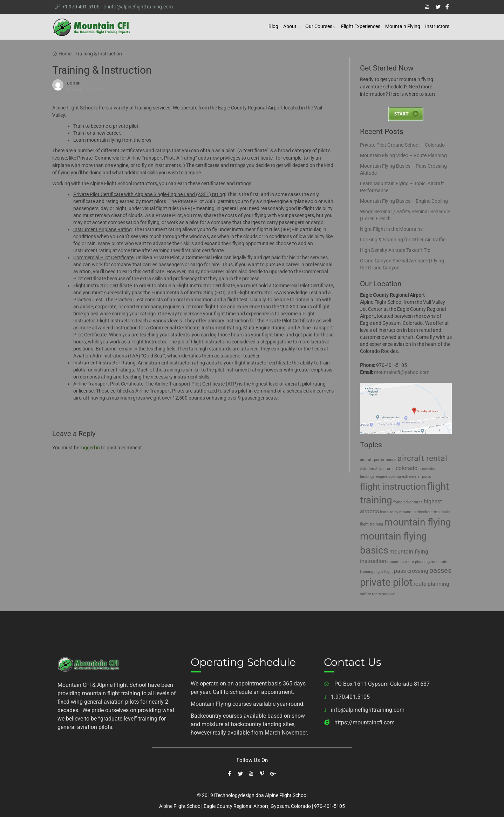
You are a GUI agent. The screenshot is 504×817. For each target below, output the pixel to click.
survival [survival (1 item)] (389, 594)
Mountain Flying (403, 26)
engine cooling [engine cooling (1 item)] (388, 477)
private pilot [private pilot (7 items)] (386, 582)
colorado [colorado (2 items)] (407, 468)
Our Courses (319, 26)
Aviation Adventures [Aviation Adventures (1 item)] (377, 469)
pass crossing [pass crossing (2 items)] (411, 571)
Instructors (437, 26)
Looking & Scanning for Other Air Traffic (403, 240)
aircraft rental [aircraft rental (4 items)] (422, 458)
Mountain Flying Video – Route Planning (403, 155)
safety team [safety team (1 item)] (370, 594)
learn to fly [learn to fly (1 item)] (389, 512)
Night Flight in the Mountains (391, 229)
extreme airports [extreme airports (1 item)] (417, 477)
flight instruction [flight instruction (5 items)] (393, 487)
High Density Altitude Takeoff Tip (395, 250)
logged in (90, 448)
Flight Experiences (361, 26)
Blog (273, 26)
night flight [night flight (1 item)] (384, 572)
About (290, 26)
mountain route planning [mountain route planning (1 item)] (408, 562)
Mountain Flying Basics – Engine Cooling (404, 201)
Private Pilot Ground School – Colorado (402, 145)
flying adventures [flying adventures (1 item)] (408, 502)
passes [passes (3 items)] (440, 570)
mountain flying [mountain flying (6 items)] (418, 522)
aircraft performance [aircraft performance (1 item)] (378, 460)
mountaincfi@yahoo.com (402, 372)
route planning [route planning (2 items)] (431, 584)
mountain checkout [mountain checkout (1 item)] (416, 512)
